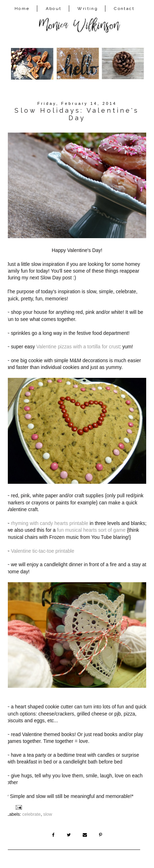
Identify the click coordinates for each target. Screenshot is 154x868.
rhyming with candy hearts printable (50, 523)
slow (48, 814)
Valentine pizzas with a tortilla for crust (78, 347)
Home (22, 9)
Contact (124, 9)
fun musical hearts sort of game (91, 530)
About (54, 9)
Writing (88, 9)
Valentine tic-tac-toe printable (43, 551)
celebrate (32, 814)
